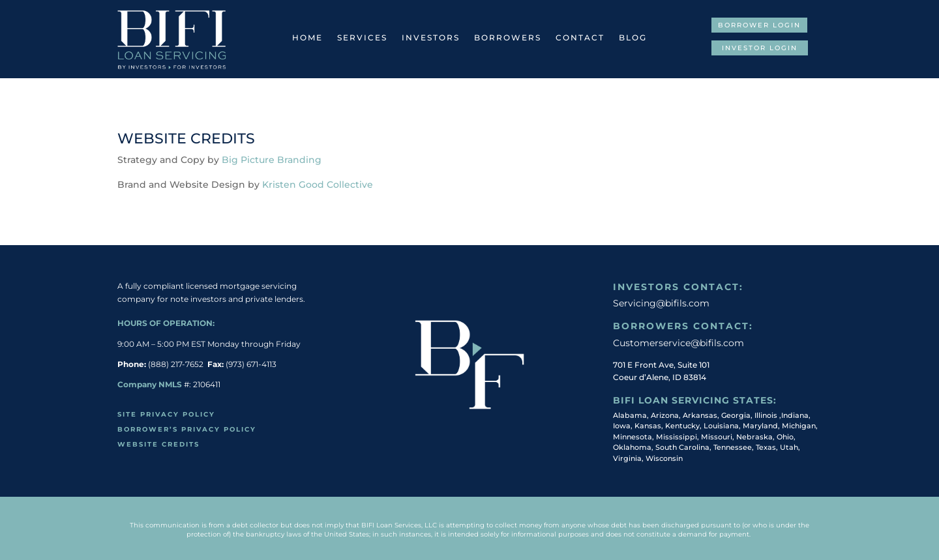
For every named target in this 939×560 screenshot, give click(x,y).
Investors (431, 38)
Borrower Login (759, 25)
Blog (633, 38)
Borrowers (508, 38)
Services (362, 38)
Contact (580, 38)
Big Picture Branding (272, 160)
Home (307, 38)
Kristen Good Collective (318, 184)
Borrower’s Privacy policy (187, 429)
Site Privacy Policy (166, 414)
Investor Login (760, 48)
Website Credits (158, 444)
